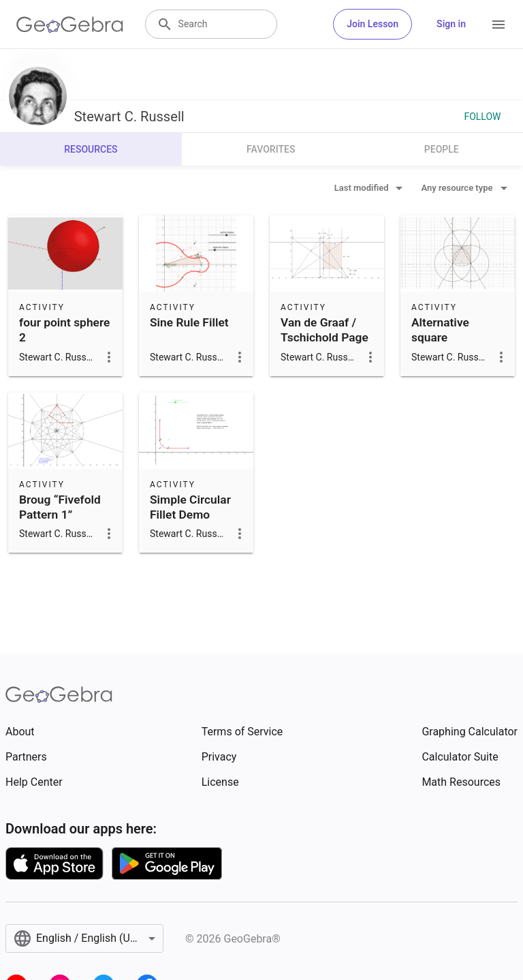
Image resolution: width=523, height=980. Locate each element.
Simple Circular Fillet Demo (190, 507)
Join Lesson (373, 24)
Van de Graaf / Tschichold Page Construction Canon (324, 345)
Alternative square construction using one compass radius (453, 353)
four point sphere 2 (64, 330)
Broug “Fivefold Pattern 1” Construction (60, 515)
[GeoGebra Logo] (70, 25)
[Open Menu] (498, 25)
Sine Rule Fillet (189, 322)
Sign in (451, 24)
